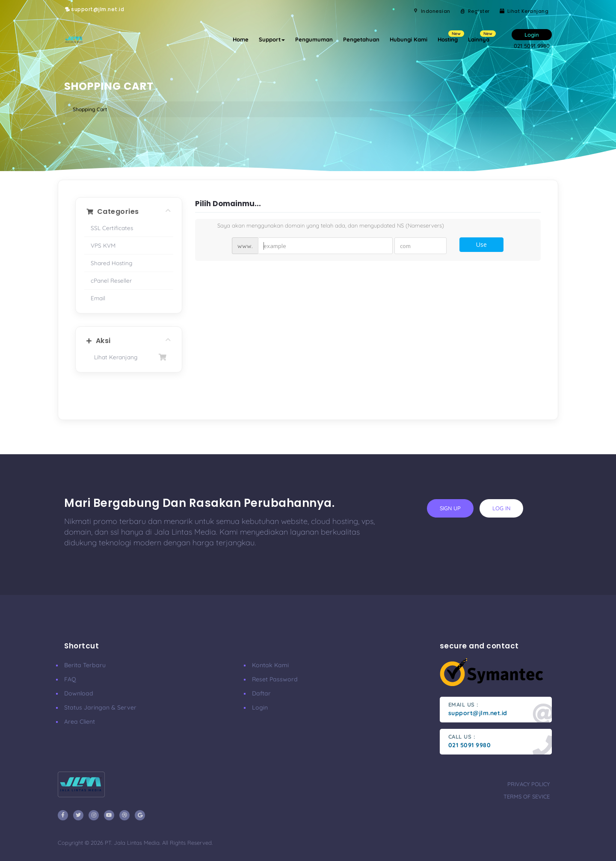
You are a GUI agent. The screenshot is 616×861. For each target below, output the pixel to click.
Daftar (261, 693)
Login (260, 707)
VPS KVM (103, 245)
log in (501, 508)
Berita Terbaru (85, 665)
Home (241, 39)
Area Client (80, 722)
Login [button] (532, 35)
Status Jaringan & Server (100, 707)
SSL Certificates (112, 228)
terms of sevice (527, 796)
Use (481, 244)
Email (98, 298)
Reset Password (275, 679)
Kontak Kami (270, 665)
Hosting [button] (450, 37)
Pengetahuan (361, 39)
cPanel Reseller (111, 280)
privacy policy (529, 784)
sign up (450, 508)
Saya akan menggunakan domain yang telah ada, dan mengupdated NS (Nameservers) (324, 226)
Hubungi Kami (409, 39)
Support (272, 39)
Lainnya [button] (481, 37)
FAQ (70, 679)
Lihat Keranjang (129, 357)
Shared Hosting (111, 263)
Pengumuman (314, 39)
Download (79, 693)
